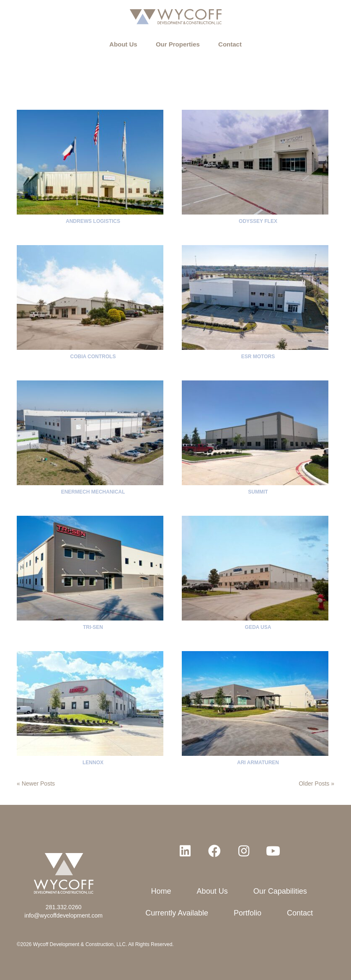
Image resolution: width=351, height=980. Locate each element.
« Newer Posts (36, 783)
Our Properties (178, 44)
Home (161, 891)
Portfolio (248, 913)
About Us (123, 44)
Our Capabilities (280, 891)
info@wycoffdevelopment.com (63, 915)
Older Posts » (316, 783)
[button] (185, 851)
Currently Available (177, 913)
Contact (230, 44)
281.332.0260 (64, 907)
